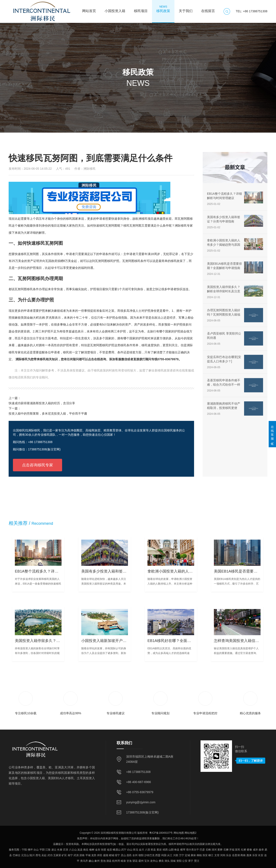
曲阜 (261, 850)
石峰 (208, 850)
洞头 (167, 861)
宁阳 (24, 850)
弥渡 (103, 850)
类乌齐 (84, 861)
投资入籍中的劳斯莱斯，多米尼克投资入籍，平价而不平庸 (48, 414)
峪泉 (123, 861)
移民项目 (141, 9)
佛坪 (30, 850)
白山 (130, 850)
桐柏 (199, 855)
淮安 (205, 855)
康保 (193, 855)
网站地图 (179, 833)
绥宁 (117, 855)
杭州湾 (116, 861)
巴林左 (17, 855)
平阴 (42, 850)
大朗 (176, 855)
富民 (238, 850)
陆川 (32, 855)
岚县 (80, 850)
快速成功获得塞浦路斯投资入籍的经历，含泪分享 (42, 403)
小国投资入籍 (115, 9)
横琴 (183, 850)
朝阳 (141, 855)
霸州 (141, 861)
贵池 (103, 861)
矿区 (64, 855)
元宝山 (25, 855)
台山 (36, 850)
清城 (173, 861)
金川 (141, 850)
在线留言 (208, 9)
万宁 (182, 855)
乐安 (255, 855)
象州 (97, 861)
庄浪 (66, 850)
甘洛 (129, 861)
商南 (243, 855)
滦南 (82, 855)
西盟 (158, 855)
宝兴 (147, 861)
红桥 (244, 850)
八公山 (73, 850)
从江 (170, 855)
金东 (98, 850)
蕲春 (249, 850)
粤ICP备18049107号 (161, 833)
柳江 (211, 855)
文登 (217, 855)
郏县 (153, 850)
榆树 (92, 850)
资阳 (179, 861)
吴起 (44, 855)
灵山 (123, 855)
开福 (232, 850)
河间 (223, 855)
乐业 (229, 855)
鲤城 (111, 855)
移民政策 (163, 9)
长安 (261, 855)
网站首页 (89, 9)
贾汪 (197, 861)
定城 (187, 855)
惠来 (249, 855)
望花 (135, 861)
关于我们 (186, 9)
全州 (135, 855)
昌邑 (129, 855)
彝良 (161, 861)
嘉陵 (106, 855)
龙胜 (94, 855)
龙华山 (154, 861)
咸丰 (256, 850)
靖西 (165, 850)
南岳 (86, 850)
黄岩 (159, 850)
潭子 (191, 861)
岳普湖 (236, 855)
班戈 (136, 850)
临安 (110, 850)
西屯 (38, 855)
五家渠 (57, 855)
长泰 (60, 850)
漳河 (214, 850)
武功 (50, 855)
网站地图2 (191, 833)
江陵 (48, 850)
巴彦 (202, 850)
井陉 (100, 855)
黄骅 (220, 850)
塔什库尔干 (193, 850)
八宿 (147, 850)
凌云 (54, 850)
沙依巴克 (149, 855)
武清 (76, 855)
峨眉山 (117, 850)
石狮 (226, 850)
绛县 (177, 850)
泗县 (109, 861)
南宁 (70, 855)
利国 (164, 855)
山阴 (171, 850)
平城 (88, 855)
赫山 (91, 861)
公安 (185, 861)
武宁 (124, 850)
